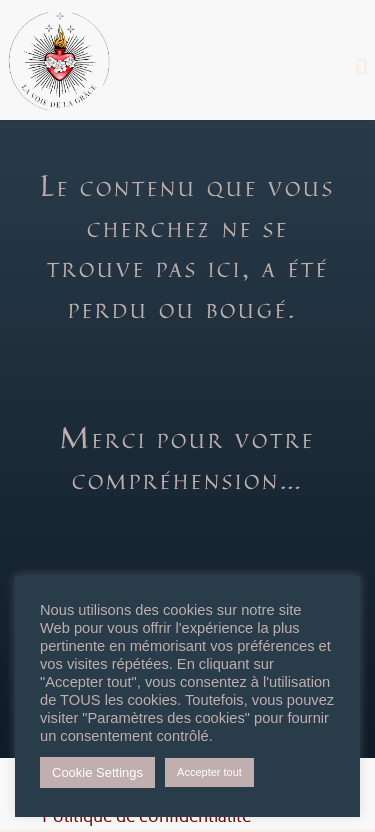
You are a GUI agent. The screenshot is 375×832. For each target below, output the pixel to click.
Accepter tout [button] (209, 772)
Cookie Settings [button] (97, 772)
